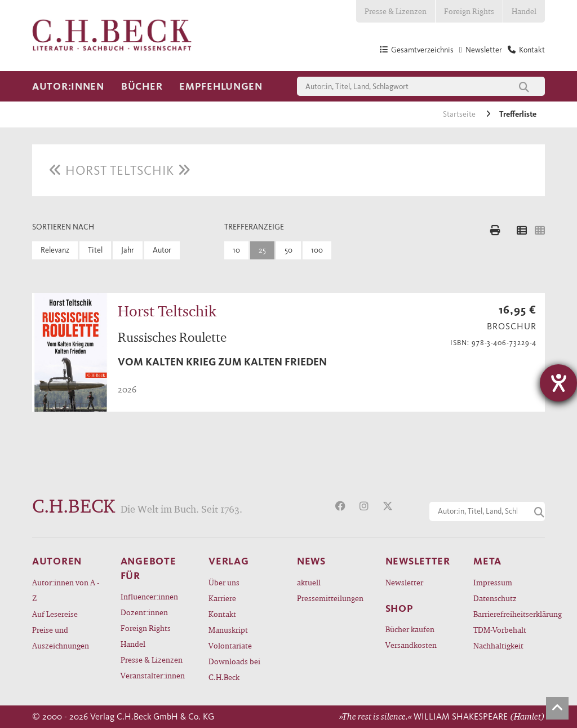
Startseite (460, 114)
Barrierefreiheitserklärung (509, 614)
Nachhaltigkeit (498, 645)
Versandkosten (411, 645)
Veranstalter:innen (153, 675)
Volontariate (230, 645)
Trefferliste (518, 114)
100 (317, 250)
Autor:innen (68, 86)
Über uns (224, 582)
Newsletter (404, 582)
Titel (95, 250)
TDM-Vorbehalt (500, 630)
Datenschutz (495, 598)
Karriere (222, 598)
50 (288, 250)
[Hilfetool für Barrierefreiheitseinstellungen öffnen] (558, 383)
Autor (162, 250)
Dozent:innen (144, 612)
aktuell (309, 582)
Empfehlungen (221, 86)
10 (236, 250)
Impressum (493, 582)
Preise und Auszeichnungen (61, 637)
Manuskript (228, 630)
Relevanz (55, 250)
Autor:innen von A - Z (66, 590)
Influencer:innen (149, 596)
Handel (524, 11)
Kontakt (222, 614)
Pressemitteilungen (330, 598)
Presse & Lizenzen (396, 11)
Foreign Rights (469, 11)
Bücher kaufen (410, 629)
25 (262, 250)
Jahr (128, 250)
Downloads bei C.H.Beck (234, 669)
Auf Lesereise (55, 614)
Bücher (142, 86)
